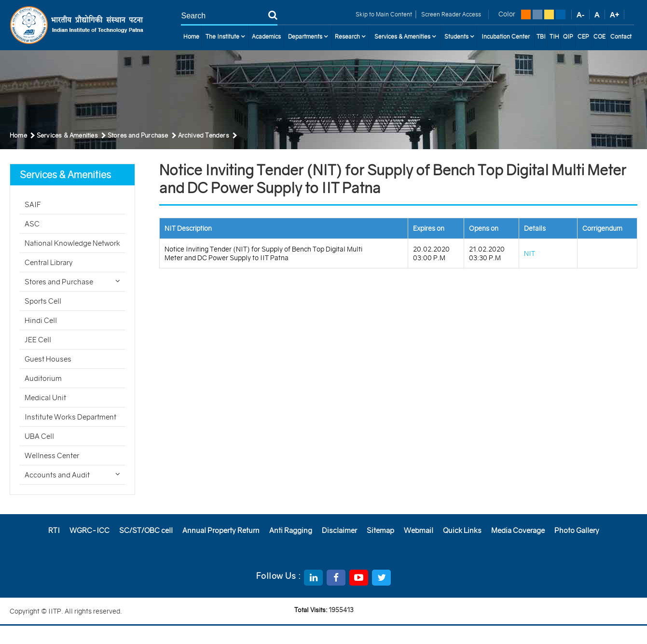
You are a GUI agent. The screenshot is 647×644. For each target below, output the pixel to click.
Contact (621, 36)
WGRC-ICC (89, 530)
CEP (583, 36)
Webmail (419, 530)
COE (599, 36)
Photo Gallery (577, 530)
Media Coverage (518, 530)
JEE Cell (38, 340)
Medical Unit (45, 398)
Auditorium (43, 378)
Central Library (49, 262)
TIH (554, 36)
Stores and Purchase (72, 282)
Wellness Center (52, 455)
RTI (54, 530)
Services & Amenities (405, 37)
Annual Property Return (221, 530)
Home (191, 36)
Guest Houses (48, 359)
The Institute (225, 37)
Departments (308, 37)
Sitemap (380, 530)
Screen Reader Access (450, 14)
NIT (530, 253)
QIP (568, 36)
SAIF (33, 204)
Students (459, 37)
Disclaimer (339, 530)
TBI (541, 36)
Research (350, 37)
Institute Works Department (70, 417)
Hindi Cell (41, 320)
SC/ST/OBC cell (146, 530)
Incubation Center (506, 36)
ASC (32, 224)
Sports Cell (43, 301)
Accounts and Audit (72, 475)
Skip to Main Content (384, 14)
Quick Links (462, 530)
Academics (266, 36)
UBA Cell (39, 436)
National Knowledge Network (72, 243)
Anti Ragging (291, 530)
